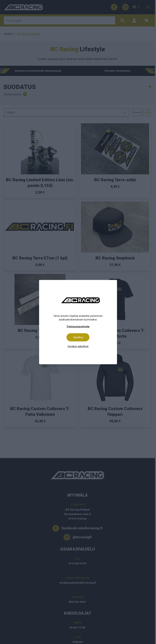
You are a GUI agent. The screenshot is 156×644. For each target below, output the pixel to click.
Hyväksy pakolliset (78, 346)
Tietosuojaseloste (78, 326)
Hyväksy (78, 337)
